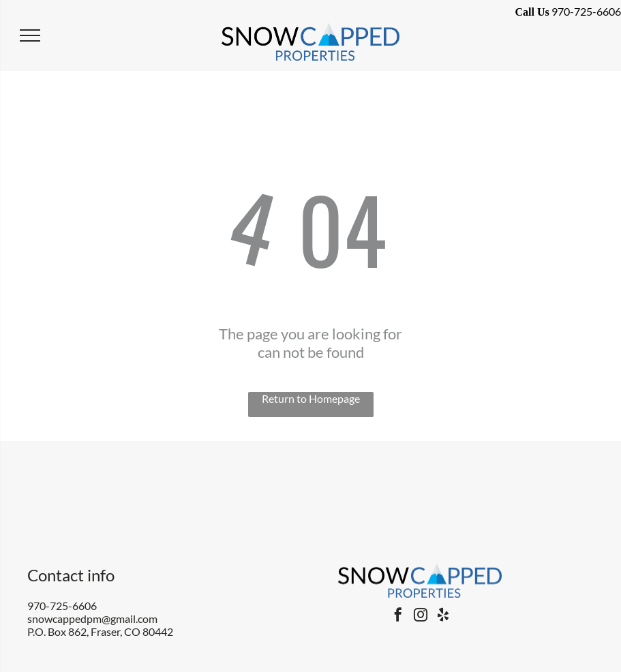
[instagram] (421, 616)
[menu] (30, 35)
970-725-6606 (62, 606)
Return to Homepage (311, 398)
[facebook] (398, 616)
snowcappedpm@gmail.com (92, 618)
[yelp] (443, 616)
